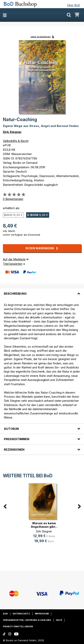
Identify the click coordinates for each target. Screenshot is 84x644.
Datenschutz (21, 614)
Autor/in (11, 429)
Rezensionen (14, 450)
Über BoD (74, 5)
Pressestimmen (17, 439)
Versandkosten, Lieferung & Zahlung (27, 620)
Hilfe (59, 620)
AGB (5, 614)
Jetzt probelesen (41, 36)
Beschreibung (15, 294)
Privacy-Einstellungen (18, 626)
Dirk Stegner (12, 132)
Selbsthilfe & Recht (16, 141)
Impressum (42, 614)
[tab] (42, 291)
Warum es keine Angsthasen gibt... (44, 525)
